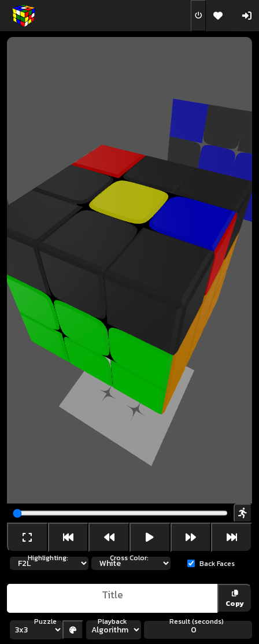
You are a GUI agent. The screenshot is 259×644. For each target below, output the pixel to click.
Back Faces (217, 564)
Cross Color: (129, 558)
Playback (112, 621)
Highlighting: (48, 558)
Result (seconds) (197, 621)
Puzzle (45, 621)
